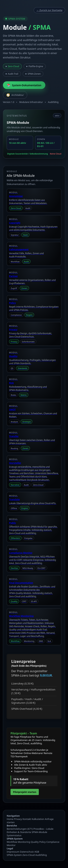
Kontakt (27, 819)
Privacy (18, 819)
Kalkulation (38, 819)
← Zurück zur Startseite (49, 10)
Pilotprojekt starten (25, 792)
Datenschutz (27, 852)
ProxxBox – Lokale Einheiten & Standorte (30, 830)
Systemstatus (14, 835)
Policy (43, 842)
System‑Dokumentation (24, 85)
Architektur (15, 95)
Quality (35, 842)
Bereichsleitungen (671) (20, 829)
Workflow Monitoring (18, 842)
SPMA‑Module (39, 832)
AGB (37, 852)
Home (10, 819)
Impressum (13, 852)
